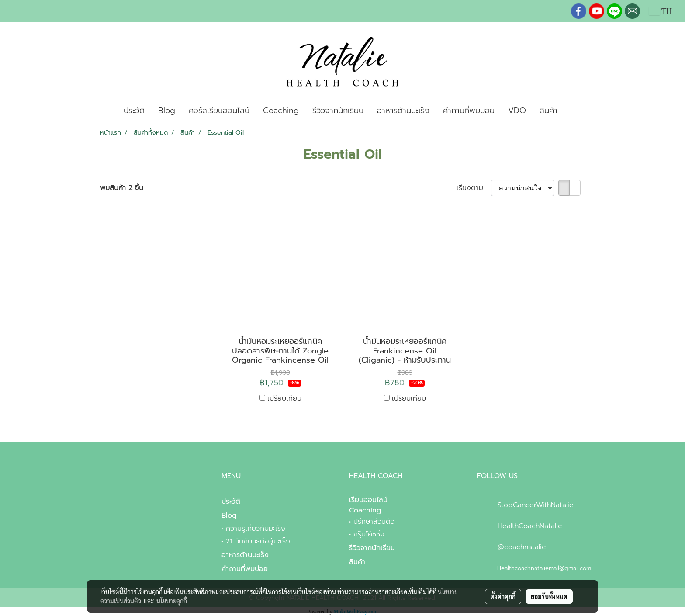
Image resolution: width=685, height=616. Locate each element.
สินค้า (548, 111)
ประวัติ (134, 111)
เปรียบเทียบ (284, 398)
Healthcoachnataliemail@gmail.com (544, 568)
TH (661, 11)
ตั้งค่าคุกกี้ (503, 596)
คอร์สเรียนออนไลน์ (219, 111)
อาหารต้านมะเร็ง (403, 111)
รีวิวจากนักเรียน (338, 111)
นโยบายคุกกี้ (172, 601)
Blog (167, 111)
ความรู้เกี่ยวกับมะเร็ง (256, 529)
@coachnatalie (522, 547)
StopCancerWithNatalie (536, 505)
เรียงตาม (474, 188)
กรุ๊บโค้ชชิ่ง (369, 534)
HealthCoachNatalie (530, 526)
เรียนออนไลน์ (368, 500)
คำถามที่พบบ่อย (469, 111)
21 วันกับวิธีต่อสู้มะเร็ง (258, 541)
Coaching (281, 111)
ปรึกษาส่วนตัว (374, 522)
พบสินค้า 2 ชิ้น (122, 188)
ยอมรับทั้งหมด (549, 596)
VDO (517, 111)
